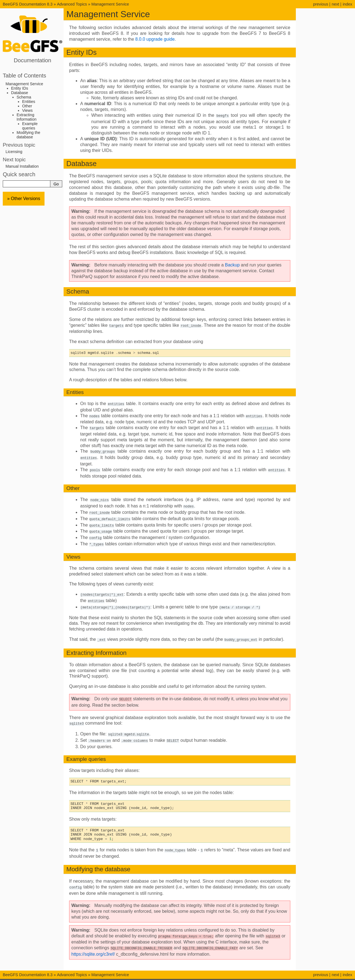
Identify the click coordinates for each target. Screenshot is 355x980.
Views (27, 110)
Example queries (30, 126)
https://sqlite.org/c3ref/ (93, 946)
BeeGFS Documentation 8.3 (28, 4)
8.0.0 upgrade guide (155, 39)
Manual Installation (22, 166)
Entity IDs (20, 88)
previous (320, 4)
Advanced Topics (72, 4)
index (348, 4)
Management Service (110, 4)
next (336, 4)
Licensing (14, 152)
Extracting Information (27, 117)
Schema (24, 97)
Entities (29, 102)
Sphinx (212, 976)
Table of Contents (24, 76)
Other (27, 106)
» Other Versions (24, 199)
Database (20, 93)
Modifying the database (28, 135)
